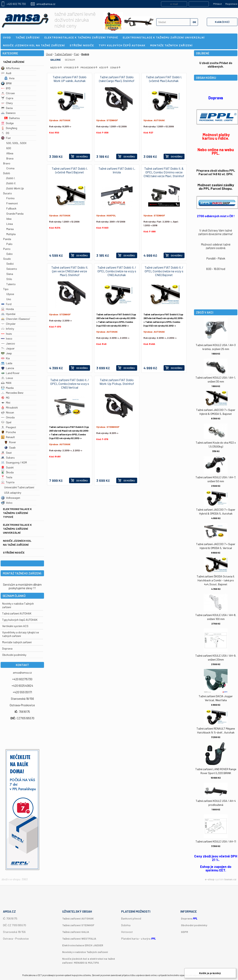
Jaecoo (8, 343)
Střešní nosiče (14, 552)
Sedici (10, 264)
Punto (7, 249)
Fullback (11, 208)
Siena (10, 274)
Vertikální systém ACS (15, 626)
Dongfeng (9, 128)
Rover (10, 442)
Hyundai (8, 314)
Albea (10, 153)
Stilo (9, 279)
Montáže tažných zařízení (17, 642)
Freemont (12, 203)
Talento (11, 284)
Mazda (7, 388)
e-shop (210, 879)
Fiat (6, 138)
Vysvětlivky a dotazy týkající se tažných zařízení (21, 634)
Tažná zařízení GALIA (76, 932)
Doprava (7, 648)
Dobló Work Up (15, 188)
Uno (9, 299)
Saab (10, 447)
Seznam (70, 60)
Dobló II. (11, 183)
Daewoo (8, 113)
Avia (9, 78)
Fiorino (10, 198)
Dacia (7, 108)
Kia (5, 358)
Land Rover (10, 373)
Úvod (49, 54)
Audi (6, 73)
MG (5, 398)
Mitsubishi (9, 407)
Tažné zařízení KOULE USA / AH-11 (216, 841)
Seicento (12, 269)
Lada (7, 363)
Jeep (6, 353)
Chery (7, 103)
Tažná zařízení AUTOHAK (17, 613)
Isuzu (6, 334)
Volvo (7, 503)
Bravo (7, 163)
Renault (8, 437)
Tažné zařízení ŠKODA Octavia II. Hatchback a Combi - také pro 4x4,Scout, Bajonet (216, 580)
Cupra (7, 98)
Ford (6, 304)
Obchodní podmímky (14, 655)
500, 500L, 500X (16, 143)
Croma (10, 168)
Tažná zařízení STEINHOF (78, 925)
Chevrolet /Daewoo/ (16, 319)
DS (5, 133)
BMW (6, 83)
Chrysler (8, 324)
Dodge (7, 123)
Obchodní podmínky (194, 925)
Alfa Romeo (10, 68)
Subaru (8, 457)
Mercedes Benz (12, 393)
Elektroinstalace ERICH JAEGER (83, 945)
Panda (7, 239)
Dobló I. (11, 178)
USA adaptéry (13, 493)
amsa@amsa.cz (46, 4)
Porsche (8, 432)
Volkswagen (11, 498)
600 (9, 148)
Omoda (8, 417)
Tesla (7, 477)
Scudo (7, 259)
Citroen (8, 93)
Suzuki (7, 467)
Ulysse (10, 294)
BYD (6, 88)
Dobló (7, 173)
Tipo (6, 289)
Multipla (11, 234)
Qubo (9, 254)
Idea (9, 219)
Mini (6, 403)
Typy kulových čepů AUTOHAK (20, 620)
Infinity (7, 329)
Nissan (7, 412)
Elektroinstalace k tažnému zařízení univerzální (17, 529)
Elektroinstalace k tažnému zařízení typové (17, 513)
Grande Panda (15, 214)
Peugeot (9, 427)
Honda (7, 309)
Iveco (7, 338)
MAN (6, 383)
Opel (6, 422)
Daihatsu (12, 118)
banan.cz (230, 879)
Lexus (7, 378)
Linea (10, 224)
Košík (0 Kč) (222, 22)
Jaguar (8, 348)
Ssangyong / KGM (14, 462)
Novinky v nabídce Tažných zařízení (85, 952)
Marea (10, 229)
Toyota (8, 482)
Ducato (7, 193)
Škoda (7, 472)
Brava (10, 158)
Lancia (7, 368)
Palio (9, 244)
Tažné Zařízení (14, 62)
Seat (6, 453)
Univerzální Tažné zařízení (19, 487)
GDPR (185, 932)
